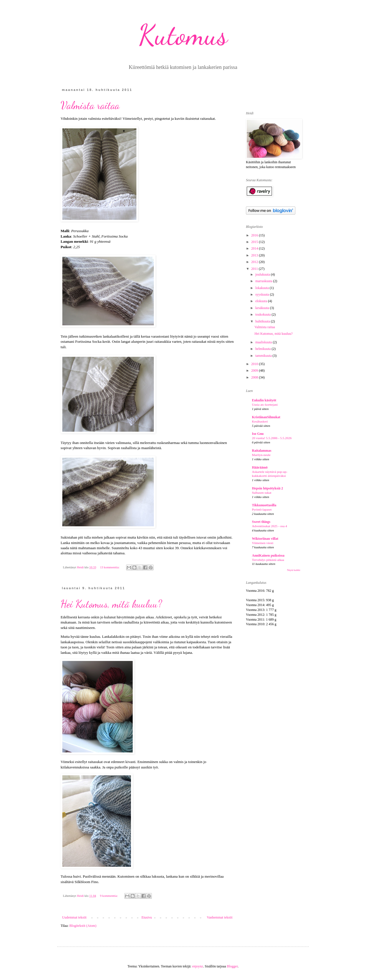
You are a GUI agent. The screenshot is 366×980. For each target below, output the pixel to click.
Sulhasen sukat (262, 493)
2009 (255, 371)
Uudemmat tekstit (74, 917)
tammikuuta (264, 356)
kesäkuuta (263, 308)
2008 (255, 377)
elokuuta (262, 301)
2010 (255, 364)
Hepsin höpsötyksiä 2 (267, 488)
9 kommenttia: (109, 896)
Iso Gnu (258, 434)
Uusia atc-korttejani (265, 405)
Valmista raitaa (90, 105)
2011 (255, 269)
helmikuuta (263, 349)
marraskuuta (264, 281)
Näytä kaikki (294, 570)
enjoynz (198, 966)
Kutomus (183, 35)
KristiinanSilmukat (266, 417)
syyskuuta (263, 294)
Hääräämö (260, 467)
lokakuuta (262, 288)
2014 (255, 248)
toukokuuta (263, 314)
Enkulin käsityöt (264, 400)
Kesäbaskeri (260, 421)
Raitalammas (262, 451)
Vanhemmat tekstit (220, 917)
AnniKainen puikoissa (268, 555)
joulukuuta (263, 274)
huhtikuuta (263, 321)
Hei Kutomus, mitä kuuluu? (111, 604)
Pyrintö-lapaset (262, 509)
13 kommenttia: (110, 567)
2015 (255, 242)
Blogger (232, 966)
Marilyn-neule (261, 455)
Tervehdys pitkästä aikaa (268, 560)
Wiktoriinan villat (265, 539)
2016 (255, 235)
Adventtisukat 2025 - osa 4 (269, 526)
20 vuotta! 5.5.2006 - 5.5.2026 (272, 438)
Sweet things (261, 522)
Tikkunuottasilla (264, 505)
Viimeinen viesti (263, 543)
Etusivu (147, 917)
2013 (255, 255)
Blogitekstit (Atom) (83, 926)
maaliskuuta (264, 342)
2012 (255, 262)
